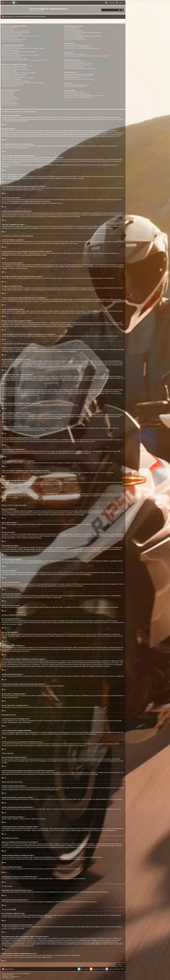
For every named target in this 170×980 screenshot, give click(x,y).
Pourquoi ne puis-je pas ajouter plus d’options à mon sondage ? (18, 73)
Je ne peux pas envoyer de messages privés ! (76, 45)
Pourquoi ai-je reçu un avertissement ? (12, 79)
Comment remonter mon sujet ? (10, 86)
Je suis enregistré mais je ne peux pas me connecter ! (16, 33)
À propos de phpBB (38, 917)
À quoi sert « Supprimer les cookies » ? (12, 41)
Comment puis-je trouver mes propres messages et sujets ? (80, 68)
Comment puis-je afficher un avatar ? (11, 57)
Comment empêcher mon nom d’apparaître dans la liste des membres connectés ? (24, 48)
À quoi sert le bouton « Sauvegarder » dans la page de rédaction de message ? (23, 83)
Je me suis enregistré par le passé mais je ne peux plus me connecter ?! (21, 36)
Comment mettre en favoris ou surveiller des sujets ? (78, 76)
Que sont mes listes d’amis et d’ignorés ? (75, 54)
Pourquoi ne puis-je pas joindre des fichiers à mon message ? (18, 78)
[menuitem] (15, 3)
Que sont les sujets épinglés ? (10, 102)
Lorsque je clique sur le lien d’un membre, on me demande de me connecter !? (25, 60)
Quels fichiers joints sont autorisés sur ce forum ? (77, 85)
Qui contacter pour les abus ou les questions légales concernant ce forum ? (84, 96)
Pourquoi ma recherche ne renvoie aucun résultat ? (78, 63)
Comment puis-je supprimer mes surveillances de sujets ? (79, 79)
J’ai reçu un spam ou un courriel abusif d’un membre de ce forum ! (82, 48)
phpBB (92, 290)
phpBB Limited (48, 915)
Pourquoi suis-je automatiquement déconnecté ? (14, 39)
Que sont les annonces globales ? (11, 98)
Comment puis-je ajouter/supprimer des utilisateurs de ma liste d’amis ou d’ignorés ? (86, 56)
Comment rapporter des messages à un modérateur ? (16, 81)
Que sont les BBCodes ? (8, 92)
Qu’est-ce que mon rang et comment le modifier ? (15, 59)
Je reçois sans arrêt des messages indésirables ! (77, 47)
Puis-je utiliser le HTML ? (8, 93)
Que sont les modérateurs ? (72, 29)
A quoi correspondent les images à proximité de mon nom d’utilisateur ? (21, 55)
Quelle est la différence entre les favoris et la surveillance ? (80, 74)
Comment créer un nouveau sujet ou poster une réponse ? (17, 66)
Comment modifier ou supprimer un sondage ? (14, 74)
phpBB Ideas (89, 927)
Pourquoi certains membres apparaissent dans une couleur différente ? (83, 36)
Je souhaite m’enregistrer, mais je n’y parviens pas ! (15, 31)
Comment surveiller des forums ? (73, 77)
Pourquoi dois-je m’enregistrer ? (10, 28)
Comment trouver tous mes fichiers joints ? (75, 86)
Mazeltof (14, 977)
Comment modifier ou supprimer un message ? (14, 68)
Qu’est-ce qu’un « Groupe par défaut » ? (75, 38)
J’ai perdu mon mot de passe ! (10, 38)
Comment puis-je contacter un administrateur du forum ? (79, 97)
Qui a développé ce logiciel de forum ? (74, 92)
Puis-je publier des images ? (9, 97)
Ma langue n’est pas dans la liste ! (11, 54)
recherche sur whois (110, 938)
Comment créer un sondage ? (10, 71)
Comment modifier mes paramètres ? (11, 47)
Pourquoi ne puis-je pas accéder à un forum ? (14, 76)
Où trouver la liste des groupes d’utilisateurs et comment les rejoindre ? (83, 33)
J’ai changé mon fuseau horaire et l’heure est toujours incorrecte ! (19, 52)
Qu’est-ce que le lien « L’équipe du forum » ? (76, 39)
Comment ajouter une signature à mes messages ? (15, 69)
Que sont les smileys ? (8, 95)
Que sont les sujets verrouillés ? (10, 103)
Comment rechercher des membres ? (74, 67)
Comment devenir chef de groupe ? (74, 34)
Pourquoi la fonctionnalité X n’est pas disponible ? (77, 94)
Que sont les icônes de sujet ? (10, 105)
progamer (7, 977)
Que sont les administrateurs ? (72, 28)
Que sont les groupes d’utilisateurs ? (74, 31)
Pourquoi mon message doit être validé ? (12, 84)
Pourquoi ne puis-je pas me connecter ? (12, 34)
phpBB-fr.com (10, 975)
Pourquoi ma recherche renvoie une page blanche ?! (78, 65)
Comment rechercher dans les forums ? (75, 62)
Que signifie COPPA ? (7, 29)
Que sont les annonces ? (8, 100)
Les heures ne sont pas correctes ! (11, 50)
